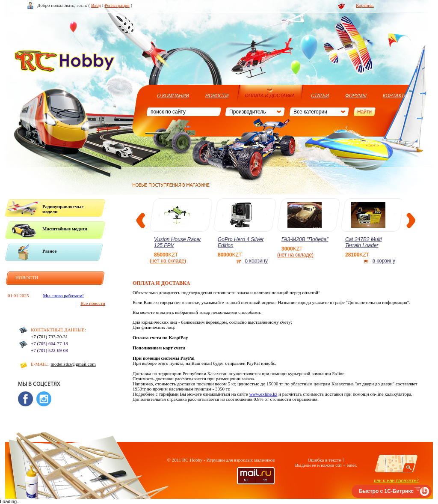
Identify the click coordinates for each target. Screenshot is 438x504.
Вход (96, 5)
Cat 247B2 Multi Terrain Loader (363, 242)
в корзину (256, 261)
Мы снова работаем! (64, 295)
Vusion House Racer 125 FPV (178, 242)
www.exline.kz (263, 394)
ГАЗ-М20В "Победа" (305, 239)
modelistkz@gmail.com (73, 364)
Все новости (93, 303)
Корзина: (365, 5)
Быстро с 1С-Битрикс (386, 491)
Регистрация (117, 5)
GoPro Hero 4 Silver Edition (241, 242)
